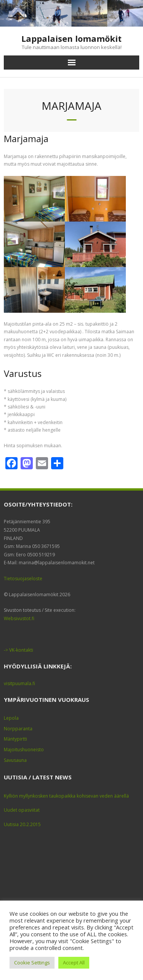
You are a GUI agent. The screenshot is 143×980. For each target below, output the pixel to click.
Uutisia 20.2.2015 (22, 824)
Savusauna (15, 760)
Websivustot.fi (19, 618)
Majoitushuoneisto (24, 750)
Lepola (11, 718)
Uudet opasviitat (22, 810)
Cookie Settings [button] (32, 963)
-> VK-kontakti (18, 650)
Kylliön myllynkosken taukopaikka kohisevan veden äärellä (66, 796)
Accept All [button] (74, 963)
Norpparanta (18, 729)
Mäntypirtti (15, 739)
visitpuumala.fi (19, 683)
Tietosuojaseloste (23, 579)
